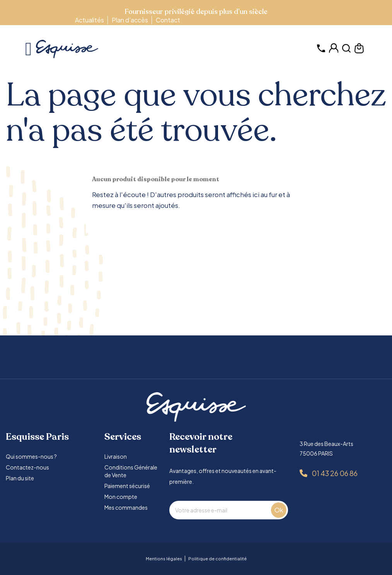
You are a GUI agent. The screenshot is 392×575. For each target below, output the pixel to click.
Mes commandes (126, 507)
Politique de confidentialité (217, 559)
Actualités (89, 20)
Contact (168, 20)
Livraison (116, 456)
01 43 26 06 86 (335, 473)
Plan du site (20, 478)
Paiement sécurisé (127, 486)
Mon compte (121, 497)
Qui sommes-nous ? (31, 456)
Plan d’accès (130, 20)
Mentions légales (164, 559)
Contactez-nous (27, 467)
